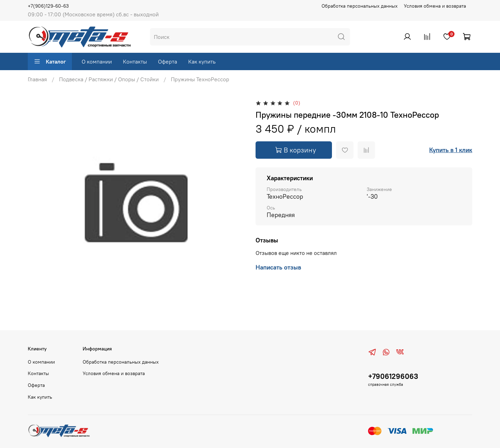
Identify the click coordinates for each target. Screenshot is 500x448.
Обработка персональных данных (360, 6)
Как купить (202, 61)
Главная (37, 79)
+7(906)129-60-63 (48, 6)
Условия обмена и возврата (435, 6)
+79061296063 (393, 376)
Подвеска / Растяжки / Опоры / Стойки (109, 79)
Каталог (50, 61)
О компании (97, 61)
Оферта (168, 61)
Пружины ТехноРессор (200, 79)
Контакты (135, 61)
